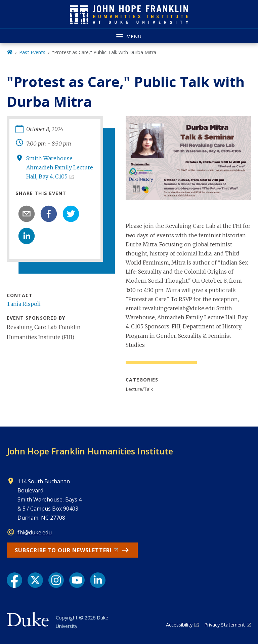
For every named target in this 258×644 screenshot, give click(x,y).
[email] (27, 214)
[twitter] (71, 214)
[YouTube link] (77, 580)
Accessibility (179, 625)
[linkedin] (27, 236)
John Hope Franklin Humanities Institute (90, 451)
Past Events (32, 52)
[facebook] (49, 214)
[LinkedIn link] (98, 580)
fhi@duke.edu (35, 532)
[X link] (35, 580)
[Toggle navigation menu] (129, 36)
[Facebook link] (14, 580)
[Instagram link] (56, 580)
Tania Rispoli (24, 304)
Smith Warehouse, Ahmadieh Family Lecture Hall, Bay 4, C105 (60, 167)
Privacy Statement (225, 625)
